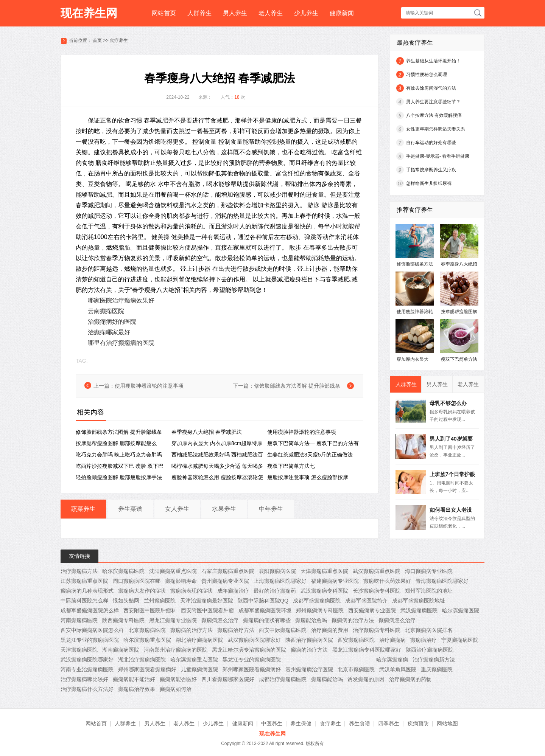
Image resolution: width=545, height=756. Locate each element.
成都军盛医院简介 (366, 601)
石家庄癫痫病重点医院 (228, 571)
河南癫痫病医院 (79, 620)
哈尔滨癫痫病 (392, 660)
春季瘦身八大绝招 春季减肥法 (207, 432)
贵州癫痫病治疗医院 (309, 669)
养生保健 (301, 723)
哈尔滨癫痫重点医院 (147, 640)
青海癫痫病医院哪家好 (442, 581)
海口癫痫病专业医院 (429, 571)
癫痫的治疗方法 (309, 650)
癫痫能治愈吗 (311, 620)
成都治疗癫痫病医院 (283, 679)
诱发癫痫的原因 (366, 679)
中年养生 (271, 509)
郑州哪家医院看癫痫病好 (147, 669)
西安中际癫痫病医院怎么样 (92, 630)
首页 (97, 40)
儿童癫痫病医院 (199, 669)
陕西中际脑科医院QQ (263, 601)
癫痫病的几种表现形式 (87, 591)
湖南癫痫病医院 (121, 650)
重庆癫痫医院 (437, 669)
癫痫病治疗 (424, 640)
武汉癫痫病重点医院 (377, 571)
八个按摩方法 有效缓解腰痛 (434, 115)
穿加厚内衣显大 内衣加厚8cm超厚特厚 (217, 443)
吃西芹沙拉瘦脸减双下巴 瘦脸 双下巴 (120, 466)
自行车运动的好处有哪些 (431, 143)
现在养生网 (89, 13)
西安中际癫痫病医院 (283, 630)
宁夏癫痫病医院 (460, 640)
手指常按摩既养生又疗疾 (431, 170)
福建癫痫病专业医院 (335, 581)
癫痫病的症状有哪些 (267, 620)
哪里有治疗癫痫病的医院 (121, 343)
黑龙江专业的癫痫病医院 (90, 640)
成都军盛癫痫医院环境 (265, 610)
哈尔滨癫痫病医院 (123, 571)
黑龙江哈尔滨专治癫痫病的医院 (249, 650)
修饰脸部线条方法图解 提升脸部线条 (297, 386)
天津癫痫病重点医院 (324, 571)
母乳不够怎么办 (448, 403)
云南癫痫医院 (106, 311)
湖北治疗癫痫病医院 (199, 640)
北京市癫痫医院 (356, 669)
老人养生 (271, 13)
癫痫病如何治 (176, 689)
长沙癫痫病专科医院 (377, 591)
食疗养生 (119, 40)
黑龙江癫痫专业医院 (173, 620)
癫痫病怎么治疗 (220, 620)
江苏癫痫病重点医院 (84, 581)
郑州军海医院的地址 (429, 591)
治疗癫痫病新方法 (434, 660)
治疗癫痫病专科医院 (377, 630)
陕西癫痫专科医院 (123, 620)
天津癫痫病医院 (79, 650)
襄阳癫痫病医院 (277, 571)
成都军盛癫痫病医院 (317, 601)
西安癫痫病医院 (356, 640)
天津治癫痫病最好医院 (207, 601)
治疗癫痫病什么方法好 (87, 689)
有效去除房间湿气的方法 (431, 88)
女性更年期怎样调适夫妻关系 (436, 129)
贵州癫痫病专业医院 (225, 581)
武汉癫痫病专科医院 (324, 591)
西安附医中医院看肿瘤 (207, 610)
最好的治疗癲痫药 (275, 591)
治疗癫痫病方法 (79, 571)
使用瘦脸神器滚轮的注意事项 (149, 386)
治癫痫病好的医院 (112, 322)
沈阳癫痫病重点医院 (173, 571)
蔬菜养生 (83, 509)
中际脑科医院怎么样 (84, 601)
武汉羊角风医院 (398, 669)
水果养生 (224, 509)
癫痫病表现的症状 (192, 591)
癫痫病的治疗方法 (353, 620)
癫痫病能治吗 (327, 679)
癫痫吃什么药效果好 (387, 581)
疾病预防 (418, 723)
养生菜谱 (130, 509)
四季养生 (389, 723)
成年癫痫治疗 (233, 591)
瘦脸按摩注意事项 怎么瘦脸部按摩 (308, 477)
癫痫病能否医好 (178, 679)
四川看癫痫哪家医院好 (228, 679)
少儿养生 (306, 13)
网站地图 (447, 723)
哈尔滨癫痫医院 (461, 610)
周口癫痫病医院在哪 (137, 581)
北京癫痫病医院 (147, 630)
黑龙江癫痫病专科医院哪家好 (367, 650)
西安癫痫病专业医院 (372, 610)
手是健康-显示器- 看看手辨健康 (438, 156)
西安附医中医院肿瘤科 (150, 610)
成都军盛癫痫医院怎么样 (90, 610)
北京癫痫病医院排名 (429, 630)
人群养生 (199, 13)
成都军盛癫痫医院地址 (419, 601)
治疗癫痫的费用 (330, 630)
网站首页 (164, 13)
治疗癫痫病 (392, 640)
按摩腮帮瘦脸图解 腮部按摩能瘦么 (116, 443)
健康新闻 (342, 13)
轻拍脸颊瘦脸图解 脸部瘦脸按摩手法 (119, 477)
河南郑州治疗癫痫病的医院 (176, 650)
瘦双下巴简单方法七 (291, 466)
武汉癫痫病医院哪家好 (254, 640)
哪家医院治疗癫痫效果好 (121, 300)
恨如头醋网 (126, 601)
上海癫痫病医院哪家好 (280, 581)
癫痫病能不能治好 (134, 679)
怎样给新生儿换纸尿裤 (429, 183)
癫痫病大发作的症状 (142, 591)
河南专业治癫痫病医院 (87, 669)
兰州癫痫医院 (160, 601)
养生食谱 (360, 723)
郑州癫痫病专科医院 (320, 610)
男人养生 (235, 13)
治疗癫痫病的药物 (410, 679)
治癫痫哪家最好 (109, 332)
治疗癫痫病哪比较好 (84, 679)
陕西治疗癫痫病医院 (309, 640)
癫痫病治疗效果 (137, 689)
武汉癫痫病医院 (419, 610)
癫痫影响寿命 (181, 581)
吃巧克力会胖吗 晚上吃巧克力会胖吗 (119, 455)
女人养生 (177, 509)
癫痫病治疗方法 (236, 630)
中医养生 (272, 723)
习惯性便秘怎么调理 (427, 75)
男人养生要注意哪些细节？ (433, 102)
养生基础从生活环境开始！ (433, 61)
